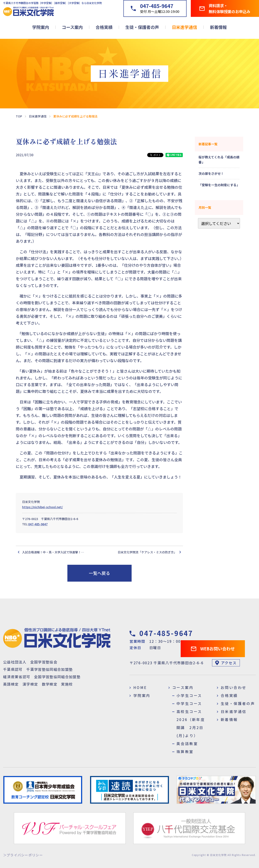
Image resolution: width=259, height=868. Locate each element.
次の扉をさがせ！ (211, 173)
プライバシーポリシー (25, 855)
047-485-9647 (38, 524)
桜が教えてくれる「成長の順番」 (219, 160)
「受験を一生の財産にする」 (219, 185)
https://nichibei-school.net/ (42, 507)
